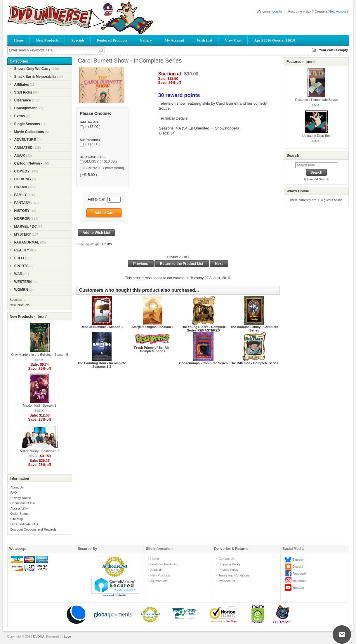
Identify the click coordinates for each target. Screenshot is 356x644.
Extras (20, 116)
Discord (298, 567)
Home (19, 40)
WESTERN (23, 282)
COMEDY (22, 171)
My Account (174, 40)
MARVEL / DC (26, 227)
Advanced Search (316, 179)
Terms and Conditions (234, 575)
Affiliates (22, 84)
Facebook (299, 574)
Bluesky (298, 560)
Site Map (17, 519)
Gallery (146, 40)
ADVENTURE (25, 140)
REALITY (22, 250)
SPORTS (21, 266)
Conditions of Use (23, 503)
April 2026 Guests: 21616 (275, 40)
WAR (18, 274)
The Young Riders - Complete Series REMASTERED (203, 329)
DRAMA (21, 187)
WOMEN (21, 290)
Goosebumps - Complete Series (203, 363)
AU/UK (20, 156)
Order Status (19, 514)
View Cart (233, 40)
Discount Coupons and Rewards (33, 529)
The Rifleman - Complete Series (254, 363)
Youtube (298, 588)
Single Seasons (27, 124)
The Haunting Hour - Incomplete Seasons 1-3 (102, 365)
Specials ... (18, 300)
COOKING (23, 179)
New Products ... (21, 305)
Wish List (204, 40)
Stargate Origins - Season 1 (153, 327)
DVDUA (39, 636)
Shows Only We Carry (32, 69)
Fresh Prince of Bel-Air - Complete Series (153, 349)
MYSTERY (23, 234)
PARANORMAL (27, 242)
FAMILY (21, 195)
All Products (159, 581)
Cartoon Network (28, 163)
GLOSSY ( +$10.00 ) (101, 162)
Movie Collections (29, 132)
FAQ (13, 493)
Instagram (299, 581)
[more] (42, 317)
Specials (78, 40)
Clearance (23, 100)
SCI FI (19, 258)
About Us (17, 487)
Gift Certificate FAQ (24, 524)
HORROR (22, 219)
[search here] (316, 165)
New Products (47, 40)
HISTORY (22, 211)
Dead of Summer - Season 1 (102, 327)
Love (67, 636)
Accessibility (19, 508)
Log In (277, 11)
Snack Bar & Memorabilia (35, 77)
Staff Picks (23, 92)
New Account (338, 11)
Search (293, 155)
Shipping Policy (229, 564)
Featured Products (112, 40)
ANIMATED (23, 148)
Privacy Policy (228, 570)
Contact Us (226, 559)
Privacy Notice (20, 498)
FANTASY (22, 203)
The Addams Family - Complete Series (254, 329)
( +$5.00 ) (92, 127)
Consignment (26, 108)
